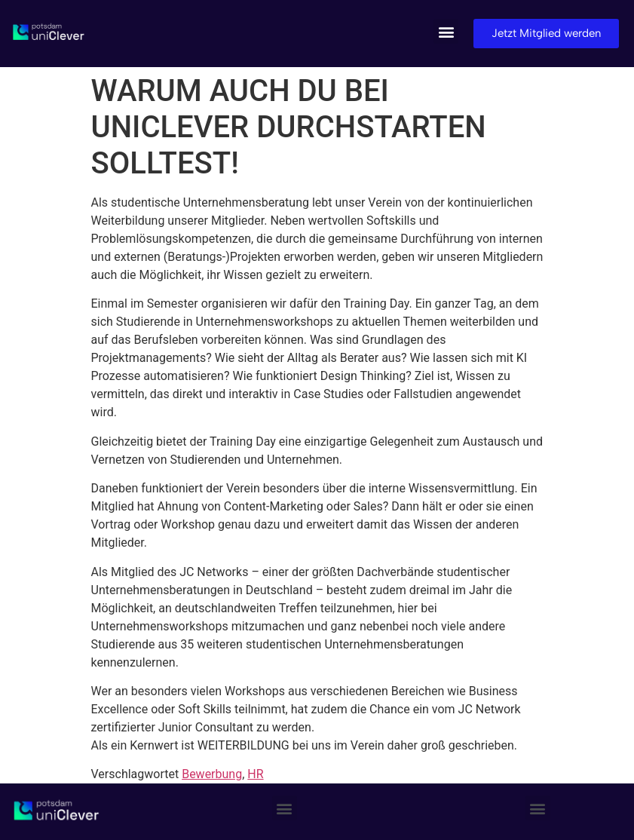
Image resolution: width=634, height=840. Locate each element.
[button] (446, 31)
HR (255, 774)
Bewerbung (212, 774)
